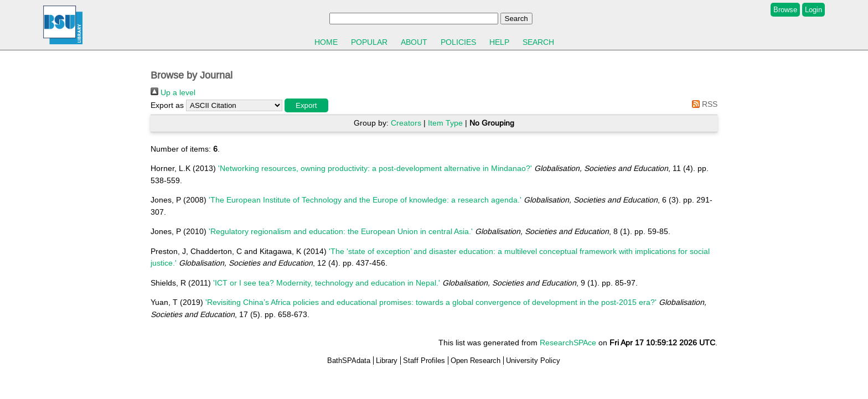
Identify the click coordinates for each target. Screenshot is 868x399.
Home (326, 42)
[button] (306, 105)
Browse (785, 10)
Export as (167, 105)
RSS (703, 104)
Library (387, 361)
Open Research (476, 361)
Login (813, 10)
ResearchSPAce (568, 343)
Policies (458, 42)
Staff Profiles (424, 361)
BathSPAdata (349, 361)
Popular (369, 42)
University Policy (533, 361)
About (414, 42)
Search (538, 42)
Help (499, 42)
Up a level (173, 92)
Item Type (445, 123)
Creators (406, 123)
